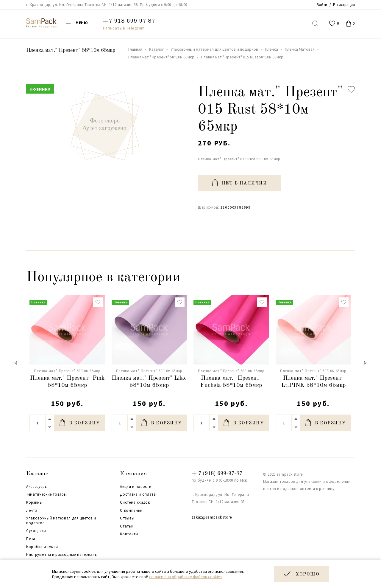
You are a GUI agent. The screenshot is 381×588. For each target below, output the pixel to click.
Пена (31, 539)
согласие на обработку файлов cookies (186, 577)
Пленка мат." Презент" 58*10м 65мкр (71, 50)
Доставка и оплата (138, 494)
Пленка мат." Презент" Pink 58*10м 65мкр (67, 382)
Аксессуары (37, 487)
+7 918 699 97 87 (129, 21)
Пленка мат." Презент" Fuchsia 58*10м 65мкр (231, 382)
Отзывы (127, 518)
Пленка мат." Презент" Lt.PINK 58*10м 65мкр (313, 382)
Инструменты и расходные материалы (62, 555)
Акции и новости (136, 487)
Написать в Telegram (124, 28)
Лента (32, 511)
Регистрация (344, 5)
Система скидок (135, 502)
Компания (133, 474)
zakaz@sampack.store (212, 517)
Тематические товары (46, 494)
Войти (322, 5)
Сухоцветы (36, 531)
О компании (131, 511)
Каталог (37, 474)
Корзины (34, 502)
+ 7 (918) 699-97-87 (217, 474)
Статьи (127, 526)
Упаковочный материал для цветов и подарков (61, 520)
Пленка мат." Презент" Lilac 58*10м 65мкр (149, 382)
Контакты (129, 534)
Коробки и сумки (42, 547)
